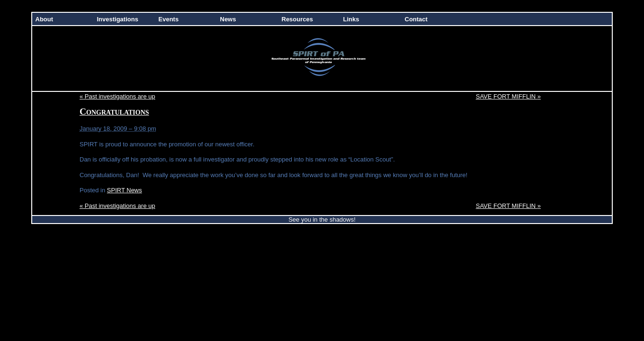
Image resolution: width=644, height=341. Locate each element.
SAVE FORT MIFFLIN (508, 96)
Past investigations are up (117, 96)
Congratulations (114, 112)
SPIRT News (125, 190)
